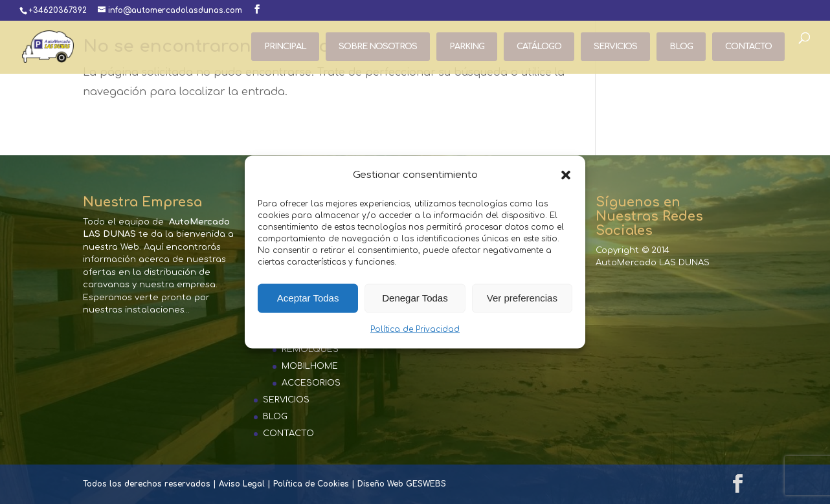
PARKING (467, 47)
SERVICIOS (615, 47)
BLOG (681, 47)
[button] (566, 175)
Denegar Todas (415, 298)
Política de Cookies (311, 484)
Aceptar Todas (308, 298)
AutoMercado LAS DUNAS (653, 263)
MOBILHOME (310, 366)
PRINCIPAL (285, 47)
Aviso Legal (242, 484)
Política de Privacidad (415, 329)
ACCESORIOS (311, 383)
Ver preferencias (522, 298)
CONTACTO (748, 47)
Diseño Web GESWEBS (402, 484)
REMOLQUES (310, 349)
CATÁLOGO (539, 47)
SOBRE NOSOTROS (378, 47)
